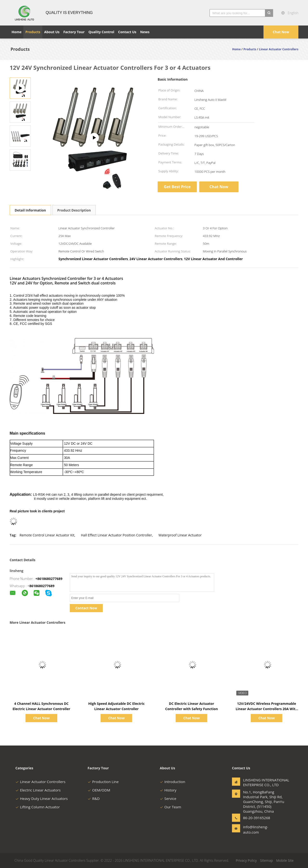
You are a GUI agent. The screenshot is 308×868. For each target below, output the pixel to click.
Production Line (103, 782)
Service (168, 798)
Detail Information (30, 210)
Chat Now (281, 32)
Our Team (170, 807)
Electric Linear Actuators (38, 790)
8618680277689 (42, 586)
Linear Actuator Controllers (40, 782)
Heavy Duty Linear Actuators (42, 798)
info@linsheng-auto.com (256, 829)
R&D (94, 798)
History (168, 790)
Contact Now (86, 608)
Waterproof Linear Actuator (180, 535)
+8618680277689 (49, 579)
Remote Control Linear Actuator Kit (47, 535)
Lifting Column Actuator (38, 807)
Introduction (173, 782)
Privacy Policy (246, 860)
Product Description (74, 210)
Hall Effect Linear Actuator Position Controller (116, 535)
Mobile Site (285, 860)
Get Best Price (177, 187)
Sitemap (266, 860)
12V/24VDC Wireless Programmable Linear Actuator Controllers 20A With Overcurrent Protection (267, 709)
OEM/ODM (99, 790)
